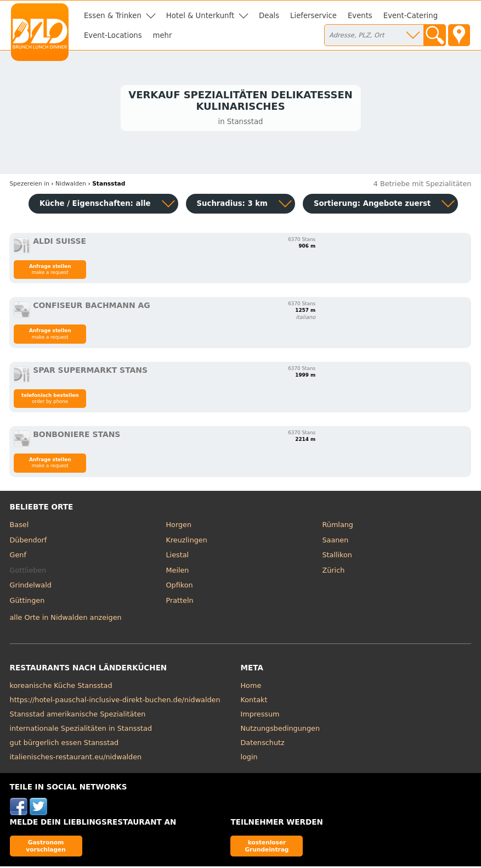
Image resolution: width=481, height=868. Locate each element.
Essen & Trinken (113, 16)
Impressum (260, 716)
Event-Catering (411, 16)
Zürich (333, 572)
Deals (269, 16)
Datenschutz (263, 744)
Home (251, 687)
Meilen (178, 572)
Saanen (335, 542)
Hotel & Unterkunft (200, 16)
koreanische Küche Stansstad (61, 687)
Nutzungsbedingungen (281, 730)
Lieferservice (313, 16)
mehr (163, 35)
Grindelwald (31, 587)
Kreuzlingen (187, 542)
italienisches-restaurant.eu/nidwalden (76, 758)
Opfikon (180, 587)
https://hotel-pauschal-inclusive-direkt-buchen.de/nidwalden (115, 701)
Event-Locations (113, 35)
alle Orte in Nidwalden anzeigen (66, 619)
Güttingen (27, 602)
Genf (18, 556)
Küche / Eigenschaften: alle (95, 205)
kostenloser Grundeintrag (267, 847)
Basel (19, 526)
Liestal (178, 556)
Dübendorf (29, 542)
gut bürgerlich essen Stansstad (64, 744)
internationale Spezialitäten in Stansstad (81, 730)
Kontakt (254, 701)
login (249, 758)
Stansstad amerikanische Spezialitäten (78, 716)
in (30, 185)
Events (360, 16)
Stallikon (337, 556)
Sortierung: (372, 205)
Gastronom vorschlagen (46, 847)
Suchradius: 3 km (232, 205)
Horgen (179, 526)
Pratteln (180, 602)
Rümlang (337, 526)
